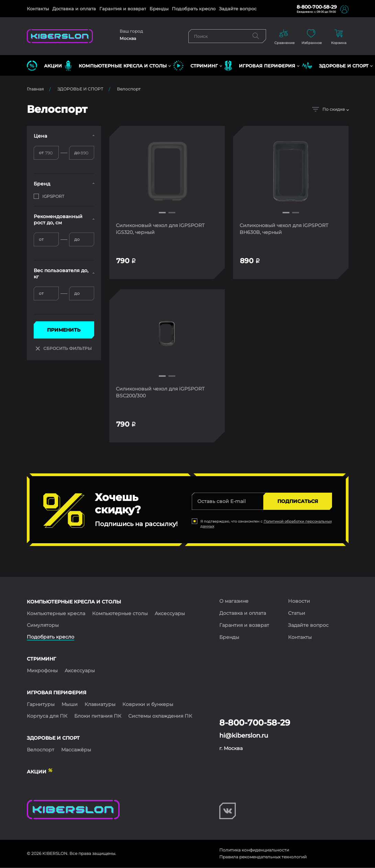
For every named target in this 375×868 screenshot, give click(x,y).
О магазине (234, 602)
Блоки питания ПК (98, 717)
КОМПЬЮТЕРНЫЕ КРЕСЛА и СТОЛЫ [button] (116, 66)
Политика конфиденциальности (254, 851)
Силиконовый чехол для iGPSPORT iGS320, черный (161, 229)
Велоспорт (129, 89)
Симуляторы (43, 626)
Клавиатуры (100, 705)
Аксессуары (170, 614)
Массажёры (76, 750)
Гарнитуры (41, 705)
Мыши (70, 705)
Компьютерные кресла (56, 614)
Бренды (159, 9)
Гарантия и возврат (123, 9)
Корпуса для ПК (47, 717)
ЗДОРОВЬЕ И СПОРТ (80, 89)
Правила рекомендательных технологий (263, 858)
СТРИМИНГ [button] (196, 66)
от (41, 153)
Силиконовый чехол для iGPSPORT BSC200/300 (161, 393)
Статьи (297, 614)
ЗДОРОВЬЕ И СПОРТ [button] (335, 66)
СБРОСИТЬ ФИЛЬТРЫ (64, 348)
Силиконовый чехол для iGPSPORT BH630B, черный (284, 229)
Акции (44, 66)
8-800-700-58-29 (317, 7)
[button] (162, 213)
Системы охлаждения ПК (160, 717)
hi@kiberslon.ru (244, 736)
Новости (299, 602)
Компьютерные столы (120, 614)
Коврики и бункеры (148, 705)
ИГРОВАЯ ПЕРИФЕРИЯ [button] (260, 66)
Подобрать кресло (194, 9)
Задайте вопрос (238, 9)
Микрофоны (42, 671)
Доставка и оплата (74, 9)
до (77, 153)
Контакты (38, 9)
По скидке (328, 109)
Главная (35, 89)
